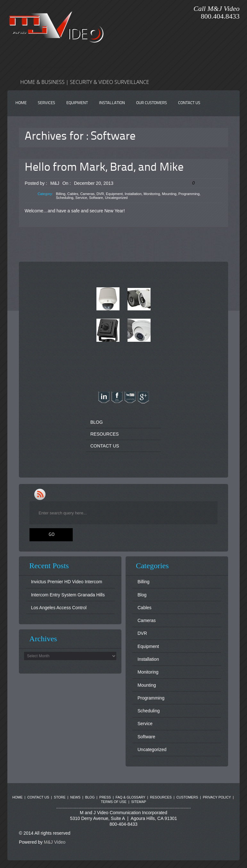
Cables (73, 194)
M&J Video (55, 842)
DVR (100, 194)
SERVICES (46, 103)
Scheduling (65, 198)
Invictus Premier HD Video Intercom (67, 582)
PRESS (105, 797)
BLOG (97, 422)
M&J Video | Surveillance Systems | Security (52, 67)
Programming (189, 194)
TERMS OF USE (114, 802)
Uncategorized (116, 198)
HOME (21, 103)
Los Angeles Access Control (59, 608)
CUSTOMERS (187, 797)
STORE (60, 797)
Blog (142, 595)
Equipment (114, 194)
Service (81, 198)
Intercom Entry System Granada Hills (68, 595)
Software (96, 198)
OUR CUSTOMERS (152, 103)
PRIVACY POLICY (217, 797)
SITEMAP (139, 802)
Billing (61, 194)
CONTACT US (189, 103)
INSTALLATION (112, 103)
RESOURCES (105, 434)
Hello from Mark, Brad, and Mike (104, 168)
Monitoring (152, 194)
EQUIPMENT (77, 103)
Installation (133, 194)
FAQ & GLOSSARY (131, 797)
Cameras (87, 194)
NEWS (75, 797)
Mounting (169, 194)
